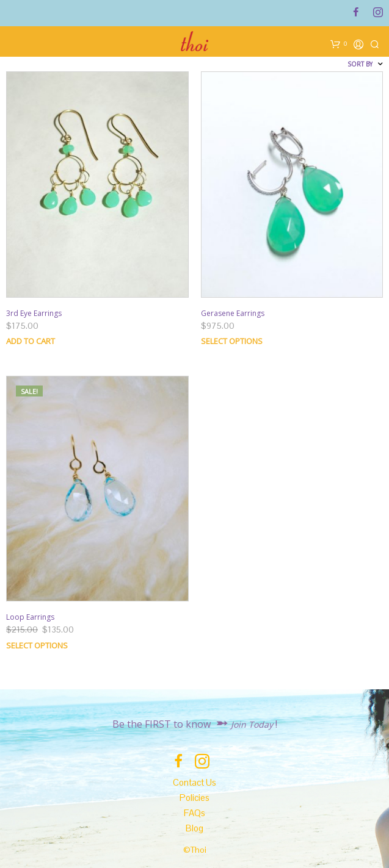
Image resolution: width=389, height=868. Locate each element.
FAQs (194, 813)
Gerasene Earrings (233, 313)
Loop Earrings (30, 617)
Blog (194, 828)
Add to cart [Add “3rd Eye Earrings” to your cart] (31, 341)
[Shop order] (330, 64)
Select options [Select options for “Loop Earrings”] (37, 645)
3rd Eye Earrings (34, 313)
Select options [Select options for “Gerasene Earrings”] (232, 341)
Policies (194, 798)
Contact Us (194, 782)
